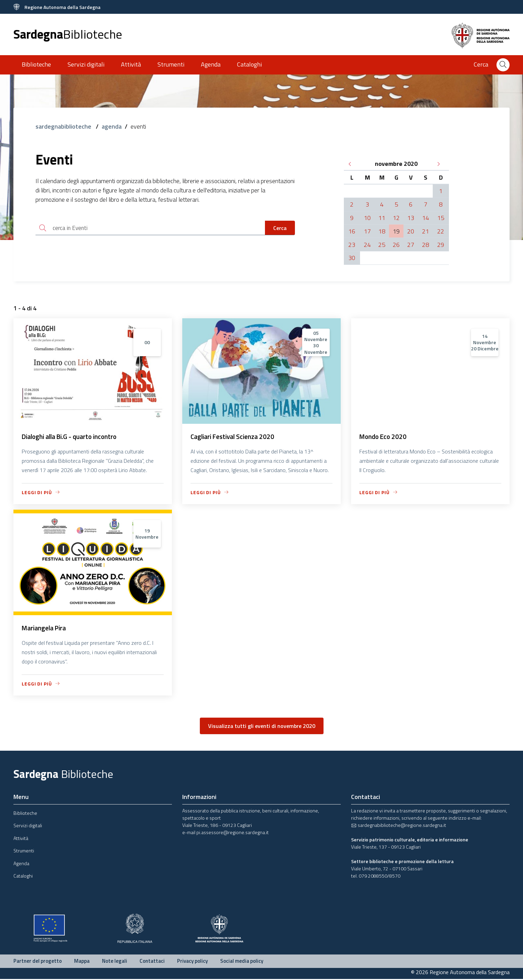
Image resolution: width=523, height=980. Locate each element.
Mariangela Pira (46, 629)
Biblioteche (36, 64)
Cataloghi (249, 64)
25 (382, 245)
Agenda (211, 64)
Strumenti (171, 64)
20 (411, 231)
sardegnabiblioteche (64, 126)
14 (425, 218)
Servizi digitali (86, 64)
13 (411, 218)
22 (441, 231)
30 (352, 258)
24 (367, 245)
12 (396, 218)
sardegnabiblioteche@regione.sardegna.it (399, 826)
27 (411, 245)
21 (425, 231)
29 (441, 245)
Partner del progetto (38, 962)
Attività (131, 64)
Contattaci (152, 962)
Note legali (115, 962)
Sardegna (68, 34)
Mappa (82, 962)
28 (425, 245)
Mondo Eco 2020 (384, 437)
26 (396, 245)
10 (367, 218)
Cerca (280, 228)
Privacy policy (192, 962)
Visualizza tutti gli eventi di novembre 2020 (262, 727)
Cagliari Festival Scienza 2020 (235, 437)
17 (367, 231)
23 (352, 245)
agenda (112, 126)
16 (352, 231)
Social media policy (242, 962)
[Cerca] (503, 65)
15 (441, 218)
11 (382, 218)
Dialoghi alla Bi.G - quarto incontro (73, 437)
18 (382, 231)
